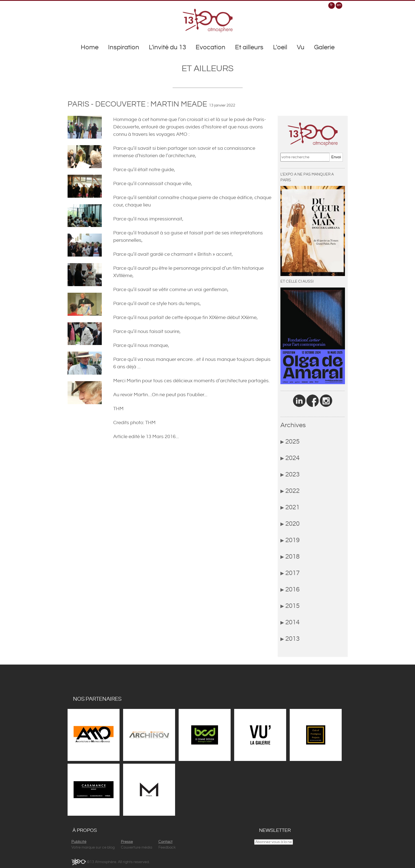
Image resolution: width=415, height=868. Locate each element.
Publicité (79, 842)
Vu (301, 47)
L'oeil (280, 47)
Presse (127, 842)
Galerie (324, 47)
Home (90, 47)
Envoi (336, 157)
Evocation (211, 47)
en (339, 5)
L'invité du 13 (167, 47)
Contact (166, 842)
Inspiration (124, 47)
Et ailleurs (249, 47)
